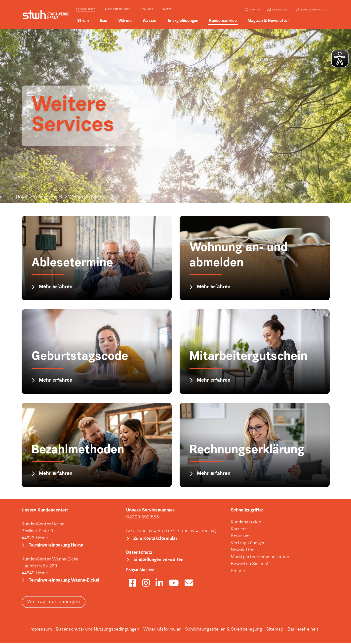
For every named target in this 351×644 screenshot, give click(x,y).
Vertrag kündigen (248, 543)
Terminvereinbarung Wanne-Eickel (64, 582)
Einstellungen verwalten (158, 561)
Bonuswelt (242, 536)
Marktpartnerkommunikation (260, 557)
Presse (238, 571)
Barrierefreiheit (303, 631)
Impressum (41, 631)
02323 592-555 (143, 517)
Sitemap (275, 631)
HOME (22, 197)
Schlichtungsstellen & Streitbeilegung (224, 631)
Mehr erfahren (56, 287)
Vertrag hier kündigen (54, 603)
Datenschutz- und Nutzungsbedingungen (98, 631)
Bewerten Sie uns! (250, 564)
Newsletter (242, 550)
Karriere (239, 529)
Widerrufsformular (162, 631)
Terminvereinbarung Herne (56, 546)
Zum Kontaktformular (155, 539)
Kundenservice (48, 197)
